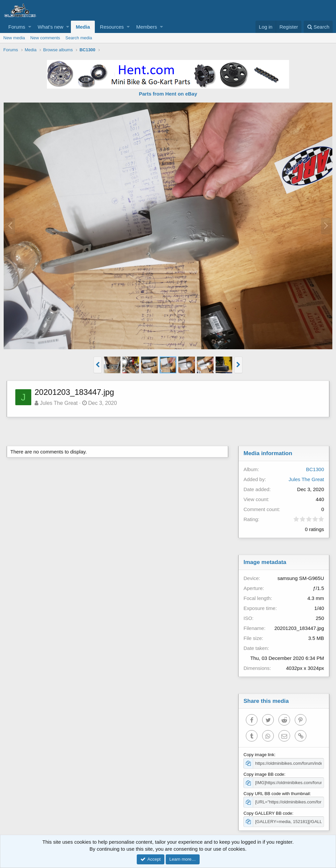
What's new (50, 27)
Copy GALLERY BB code (268, 813)
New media (14, 38)
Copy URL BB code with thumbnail (277, 794)
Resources (112, 27)
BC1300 (315, 469)
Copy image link (259, 755)
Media (83, 27)
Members (147, 27)
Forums (17, 27)
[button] (30, 27)
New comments (45, 38)
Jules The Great (59, 403)
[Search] (318, 27)
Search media (79, 38)
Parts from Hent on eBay (168, 94)
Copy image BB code (264, 774)
